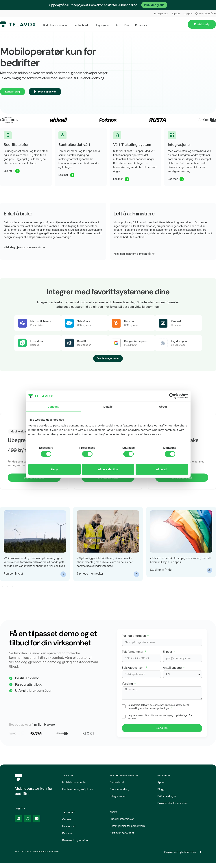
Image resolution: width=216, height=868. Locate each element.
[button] (2, 590)
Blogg (161, 794)
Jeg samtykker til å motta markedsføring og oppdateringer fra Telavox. (160, 721)
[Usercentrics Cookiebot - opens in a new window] (172, 396)
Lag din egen (179, 343)
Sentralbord (117, 787)
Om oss (67, 824)
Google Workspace (136, 343)
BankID (82, 343)
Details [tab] (108, 407)
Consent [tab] (53, 407)
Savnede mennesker (90, 577)
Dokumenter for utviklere (172, 808)
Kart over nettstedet (122, 837)
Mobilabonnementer (74, 787)
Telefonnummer (133, 655)
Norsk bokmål (206, 14)
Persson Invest (13, 577)
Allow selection (108, 469)
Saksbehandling (120, 794)
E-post (168, 655)
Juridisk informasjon (122, 823)
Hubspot (129, 323)
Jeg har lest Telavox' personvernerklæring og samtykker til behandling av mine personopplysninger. (158, 711)
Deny (55, 469)
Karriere (67, 838)
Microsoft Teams (41, 323)
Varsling (128, 687)
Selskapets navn (134, 671)
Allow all (162, 469)
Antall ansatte (173, 671)
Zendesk (176, 323)
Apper (161, 787)
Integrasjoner (118, 801)
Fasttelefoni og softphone (78, 794)
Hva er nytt (69, 831)
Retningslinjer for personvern (127, 830)
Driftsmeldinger (167, 801)
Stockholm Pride (161, 573)
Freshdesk (37, 343)
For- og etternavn (134, 639)
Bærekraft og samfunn (76, 845)
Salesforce (84, 323)
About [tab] (163, 407)
